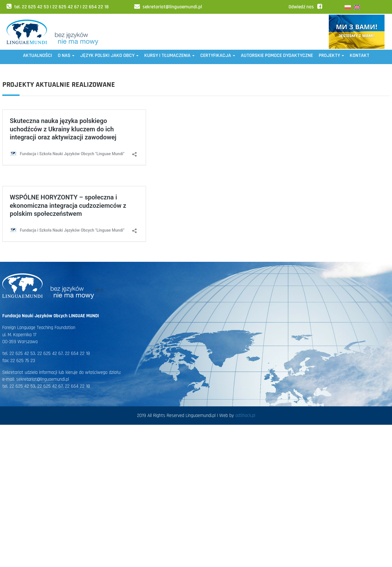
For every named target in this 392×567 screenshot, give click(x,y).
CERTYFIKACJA (218, 55)
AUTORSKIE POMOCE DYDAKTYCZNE (277, 55)
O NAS (66, 55)
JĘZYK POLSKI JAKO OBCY (109, 55)
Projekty (331, 55)
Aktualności (38, 55)
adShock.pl (245, 416)
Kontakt (360, 55)
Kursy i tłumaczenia (169, 55)
